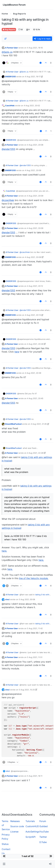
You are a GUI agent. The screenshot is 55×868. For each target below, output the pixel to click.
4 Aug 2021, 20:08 (35, 145)
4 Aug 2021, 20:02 (32, 106)
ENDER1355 (10, 77)
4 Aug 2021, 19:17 (33, 77)
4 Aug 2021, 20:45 (35, 398)
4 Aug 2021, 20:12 (35, 286)
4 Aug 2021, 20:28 (35, 344)
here (17, 352)
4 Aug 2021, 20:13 (33, 315)
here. (4, 551)
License (14, 832)
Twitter (43, 837)
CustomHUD (32, 826)
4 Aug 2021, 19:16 (35, 48)
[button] (4, 864)
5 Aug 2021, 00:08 (27, 599)
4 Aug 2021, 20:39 (33, 373)
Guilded (44, 826)
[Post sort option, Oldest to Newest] (6, 39)
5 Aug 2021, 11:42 (35, 628)
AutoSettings (32, 832)
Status (5, 844)
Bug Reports (9, 29)
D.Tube (43, 842)
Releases (15, 821)
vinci (7, 599)
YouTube (44, 832)
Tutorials (30, 821)
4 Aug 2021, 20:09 (33, 170)
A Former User (11, 48)
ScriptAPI (30, 837)
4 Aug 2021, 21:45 (39, 424)
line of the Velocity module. (34, 578)
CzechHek (10, 106)
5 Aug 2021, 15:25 (27, 690)
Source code (17, 826)
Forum (43, 821)
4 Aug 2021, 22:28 (35, 453)
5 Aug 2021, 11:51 (35, 657)
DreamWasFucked (13, 424)
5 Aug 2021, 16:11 (35, 776)
